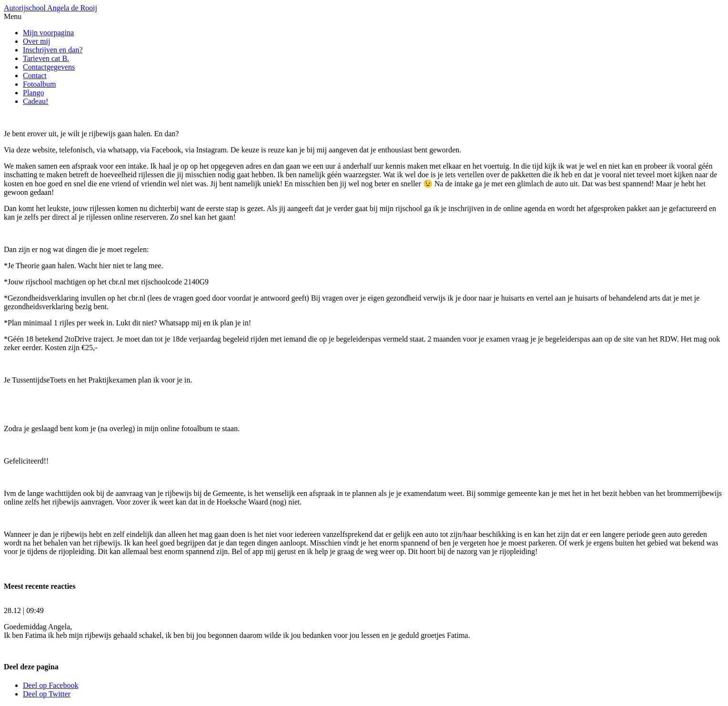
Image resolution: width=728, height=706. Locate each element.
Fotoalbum (39, 84)
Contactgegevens (49, 67)
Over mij (36, 41)
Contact (35, 76)
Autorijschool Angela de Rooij (51, 8)
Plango (33, 93)
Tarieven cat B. (46, 58)
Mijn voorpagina (48, 33)
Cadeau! (35, 101)
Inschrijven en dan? (53, 50)
